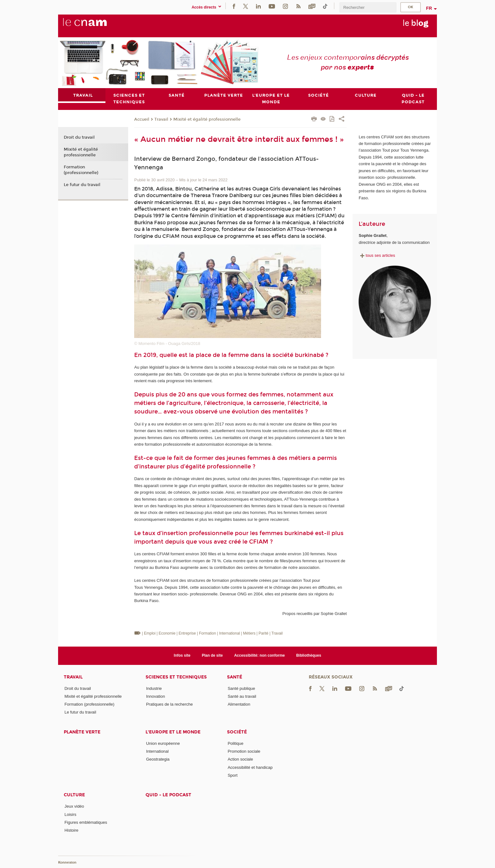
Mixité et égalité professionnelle (207, 119)
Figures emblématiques (86, 822)
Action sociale (240, 759)
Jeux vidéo (74, 806)
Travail (161, 119)
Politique (236, 743)
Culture (74, 795)
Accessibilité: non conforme (260, 655)
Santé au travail (242, 696)
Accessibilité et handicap (250, 767)
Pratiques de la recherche (170, 704)
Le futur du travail (82, 185)
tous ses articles (377, 255)
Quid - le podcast (168, 795)
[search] (368, 7)
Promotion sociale (244, 751)
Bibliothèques (309, 655)
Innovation (156, 696)
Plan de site (212, 655)
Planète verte (82, 732)
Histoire (71, 830)
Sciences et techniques (176, 677)
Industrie (154, 688)
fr (429, 8)
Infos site (182, 655)
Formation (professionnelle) (81, 170)
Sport (233, 775)
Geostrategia (158, 759)
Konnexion (67, 862)
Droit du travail (79, 138)
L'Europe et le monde (173, 732)
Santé (235, 677)
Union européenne (163, 743)
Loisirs (70, 814)
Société (237, 732)
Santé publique (241, 688)
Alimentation (239, 704)
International (158, 751)
